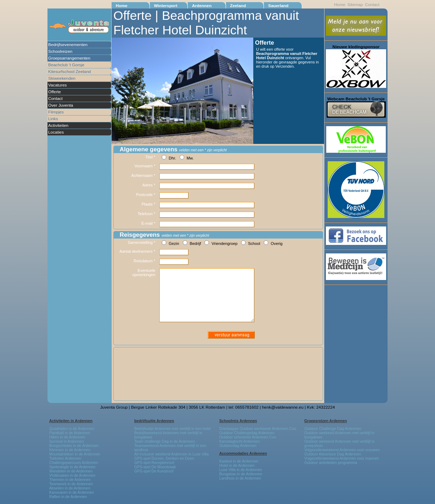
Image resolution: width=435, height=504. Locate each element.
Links (53, 119)
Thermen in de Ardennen (70, 480)
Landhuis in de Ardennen (240, 478)
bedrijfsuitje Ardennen (154, 421)
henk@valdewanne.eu (283, 407)
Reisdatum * (144, 261)
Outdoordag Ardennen (238, 446)
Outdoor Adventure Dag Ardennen (333, 454)
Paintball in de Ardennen (70, 433)
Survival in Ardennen (67, 441)
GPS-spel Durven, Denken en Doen (164, 458)
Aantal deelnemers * (137, 251)
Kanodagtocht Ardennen (239, 441)
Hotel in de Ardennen (237, 465)
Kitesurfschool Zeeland (69, 72)
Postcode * (146, 195)
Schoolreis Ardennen (238, 421)
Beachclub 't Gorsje (66, 65)
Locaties (56, 132)
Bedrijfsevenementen (68, 45)
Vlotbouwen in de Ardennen (72, 475)
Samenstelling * (141, 242)
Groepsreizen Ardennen (326, 421)
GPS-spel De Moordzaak (155, 467)
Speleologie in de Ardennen (72, 467)
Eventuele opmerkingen (144, 273)
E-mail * (148, 223)
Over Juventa (61, 105)
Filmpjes (56, 112)
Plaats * (149, 204)
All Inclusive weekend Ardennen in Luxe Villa (171, 454)
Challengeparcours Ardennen (74, 463)
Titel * (150, 157)
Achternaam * (143, 175)
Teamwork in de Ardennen (71, 484)
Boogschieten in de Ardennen (74, 446)
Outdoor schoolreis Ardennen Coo (248, 437)
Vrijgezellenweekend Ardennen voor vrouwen (342, 450)
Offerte (55, 92)
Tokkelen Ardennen (65, 458)
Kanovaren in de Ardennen (72, 492)
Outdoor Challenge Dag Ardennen (333, 429)
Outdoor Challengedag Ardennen (247, 433)
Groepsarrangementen (69, 58)
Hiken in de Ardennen (67, 437)
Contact (55, 99)
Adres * (149, 185)
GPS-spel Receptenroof (154, 463)
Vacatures (57, 85)
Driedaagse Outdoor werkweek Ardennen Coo (258, 429)
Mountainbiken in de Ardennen (75, 454)
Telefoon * (147, 214)
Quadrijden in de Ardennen (72, 429)
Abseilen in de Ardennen (70, 488)
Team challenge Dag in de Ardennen (165, 441)
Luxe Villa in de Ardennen (241, 470)
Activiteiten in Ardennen (71, 421)
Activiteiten (58, 125)
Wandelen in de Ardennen (71, 471)
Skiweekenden (62, 78)
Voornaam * (145, 166)
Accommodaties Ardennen (243, 453)
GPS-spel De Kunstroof (154, 471)
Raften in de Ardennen (68, 497)
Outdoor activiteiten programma (331, 463)
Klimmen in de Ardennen (70, 450)
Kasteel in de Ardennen (239, 461)
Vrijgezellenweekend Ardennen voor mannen (342, 458)
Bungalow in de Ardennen (241, 474)
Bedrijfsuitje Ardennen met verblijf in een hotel (173, 429)
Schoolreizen (60, 51)
